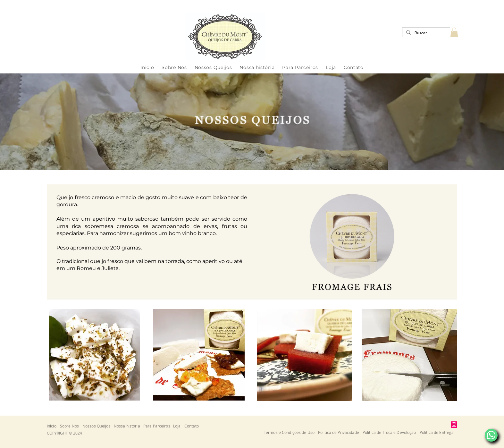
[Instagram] (454, 425)
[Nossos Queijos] (98, 426)
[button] (454, 32)
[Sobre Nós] (71, 426)
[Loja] (179, 426)
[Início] (53, 426)
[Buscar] (425, 33)
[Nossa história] (129, 426)
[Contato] (193, 426)
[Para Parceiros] (158, 426)
